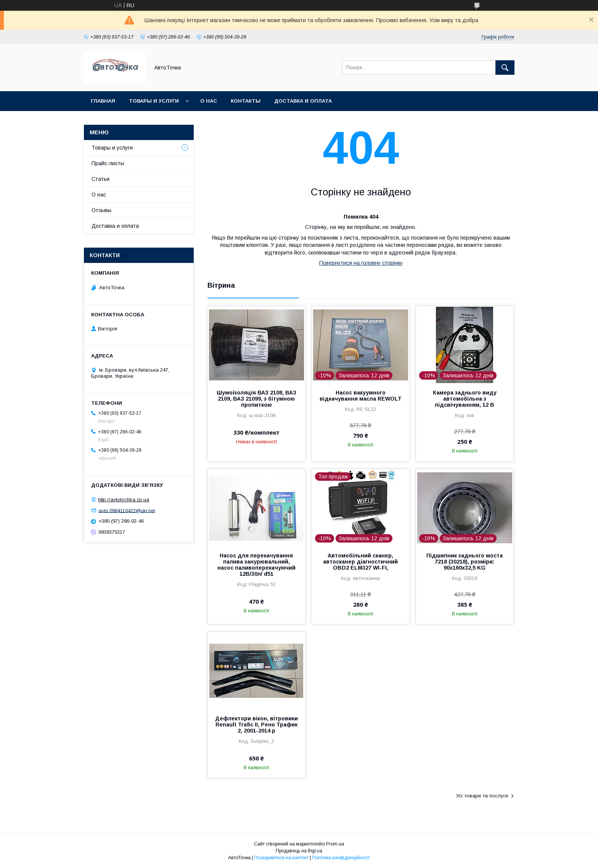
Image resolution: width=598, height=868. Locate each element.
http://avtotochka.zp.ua (124, 500)
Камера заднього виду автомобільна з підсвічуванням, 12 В (465, 399)
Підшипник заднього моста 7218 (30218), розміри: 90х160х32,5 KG (465, 562)
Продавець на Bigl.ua (299, 851)
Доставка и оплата (303, 101)
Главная (103, 101)
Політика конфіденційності (341, 858)
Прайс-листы (108, 163)
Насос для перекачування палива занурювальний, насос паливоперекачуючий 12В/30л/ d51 (256, 565)
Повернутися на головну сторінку (361, 263)
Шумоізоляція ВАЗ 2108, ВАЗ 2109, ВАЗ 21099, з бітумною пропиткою (256, 399)
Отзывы (101, 210)
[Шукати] (505, 68)
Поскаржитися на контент (281, 858)
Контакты (246, 101)
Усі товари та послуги (482, 796)
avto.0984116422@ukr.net (127, 510)
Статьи (100, 179)
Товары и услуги (154, 101)
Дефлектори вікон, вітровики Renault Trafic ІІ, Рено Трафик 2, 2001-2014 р (256, 725)
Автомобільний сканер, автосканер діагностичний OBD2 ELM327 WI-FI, (360, 562)
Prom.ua (335, 844)
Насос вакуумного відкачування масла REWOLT (361, 396)
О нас (209, 101)
